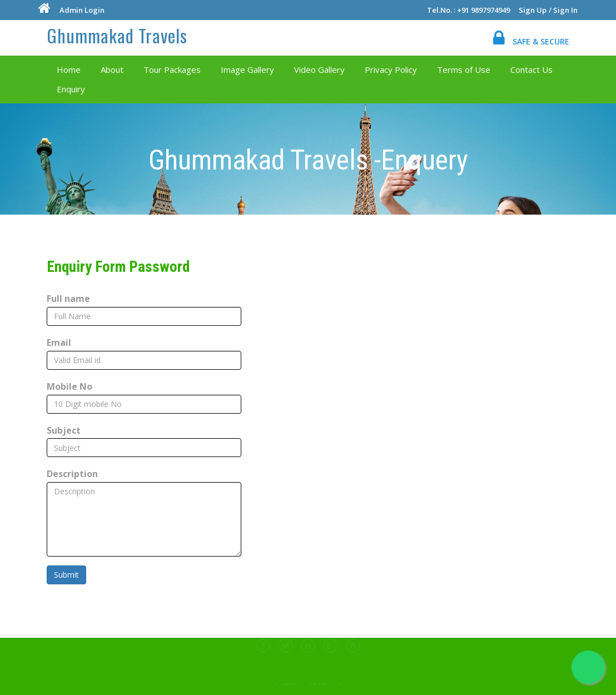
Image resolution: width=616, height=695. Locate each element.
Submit (66, 575)
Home (68, 69)
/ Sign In (564, 10)
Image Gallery (247, 69)
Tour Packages (172, 69)
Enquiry (70, 89)
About (111, 69)
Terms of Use (463, 69)
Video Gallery (319, 69)
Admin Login (81, 10)
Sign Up (533, 10)
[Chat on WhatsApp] (588, 667)
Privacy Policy (390, 69)
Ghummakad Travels (117, 35)
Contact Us (531, 69)
